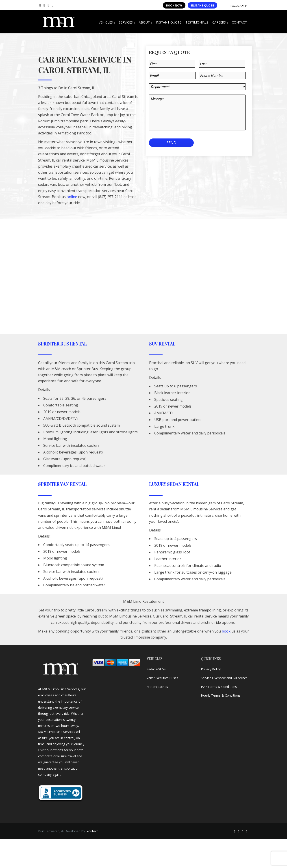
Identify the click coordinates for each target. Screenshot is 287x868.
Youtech (92, 831)
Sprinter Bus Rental (62, 344)
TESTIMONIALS (197, 22)
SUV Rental (162, 344)
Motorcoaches (157, 687)
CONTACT (239, 22)
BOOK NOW (174, 5)
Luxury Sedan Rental (174, 484)
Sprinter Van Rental (62, 484)
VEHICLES (107, 22)
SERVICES (127, 22)
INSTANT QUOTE (202, 5)
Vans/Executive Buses (162, 678)
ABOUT (145, 22)
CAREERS (220, 22)
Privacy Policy (211, 669)
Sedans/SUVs (156, 669)
